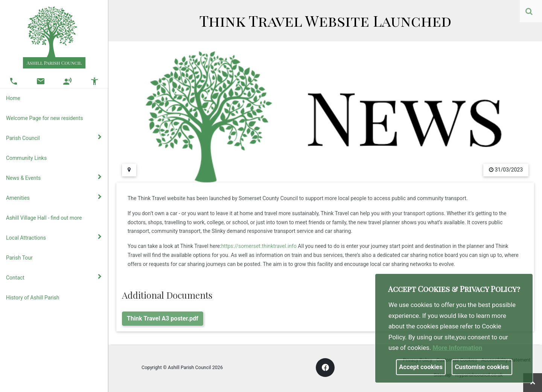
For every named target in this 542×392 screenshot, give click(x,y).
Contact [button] (54, 277)
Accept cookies (421, 367)
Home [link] (13, 98)
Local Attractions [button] (54, 237)
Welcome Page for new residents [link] (44, 118)
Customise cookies (482, 367)
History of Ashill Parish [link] (33, 298)
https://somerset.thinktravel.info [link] (259, 246)
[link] (529, 11)
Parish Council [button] (54, 138)
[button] (530, 12)
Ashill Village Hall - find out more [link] (44, 218)
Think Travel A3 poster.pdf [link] (163, 318)
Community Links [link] (26, 158)
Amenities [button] (54, 198)
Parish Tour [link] (19, 258)
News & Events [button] (54, 178)
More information (457, 348)
